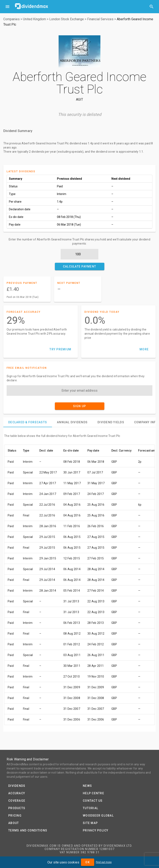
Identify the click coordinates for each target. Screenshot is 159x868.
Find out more (104, 862)
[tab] (28, 422)
